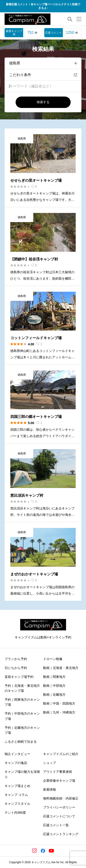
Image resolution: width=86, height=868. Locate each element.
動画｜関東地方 (54, 677)
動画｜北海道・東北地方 (61, 668)
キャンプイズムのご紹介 (61, 754)
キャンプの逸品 (16, 763)
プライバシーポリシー (59, 807)
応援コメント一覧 (56, 825)
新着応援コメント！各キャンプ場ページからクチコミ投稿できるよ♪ (43, 6)
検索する (43, 102)
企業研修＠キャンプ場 (59, 781)
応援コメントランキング (61, 834)
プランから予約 (16, 659)
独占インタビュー (17, 754)
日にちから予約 (16, 668)
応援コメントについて (59, 816)
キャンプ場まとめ (17, 786)
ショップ (50, 763)
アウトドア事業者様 (58, 772)
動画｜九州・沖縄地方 (59, 712)
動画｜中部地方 (54, 686)
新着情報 (50, 789)
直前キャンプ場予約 (19, 677)
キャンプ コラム (16, 795)
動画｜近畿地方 (54, 695)
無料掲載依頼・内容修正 (61, 798)
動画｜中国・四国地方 (59, 703)
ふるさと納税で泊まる (21, 742)
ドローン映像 (53, 659)
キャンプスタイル (17, 804)
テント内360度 (15, 813)
